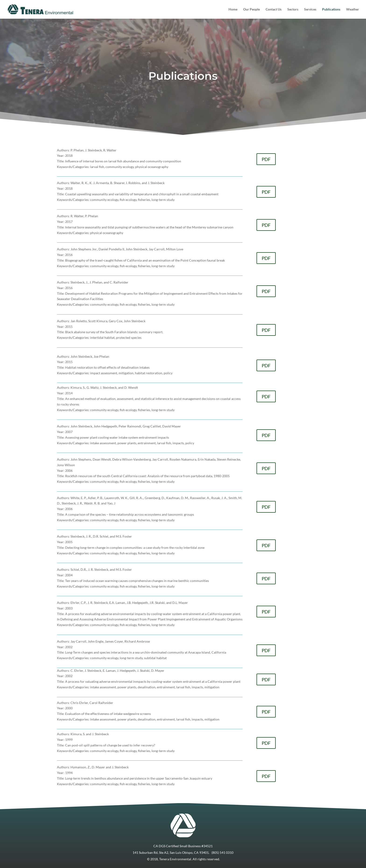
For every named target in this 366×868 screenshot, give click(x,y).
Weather (353, 9)
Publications (331, 9)
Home (233, 9)
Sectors (293, 9)
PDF (266, 159)
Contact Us (274, 9)
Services (310, 9)
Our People (252, 9)
